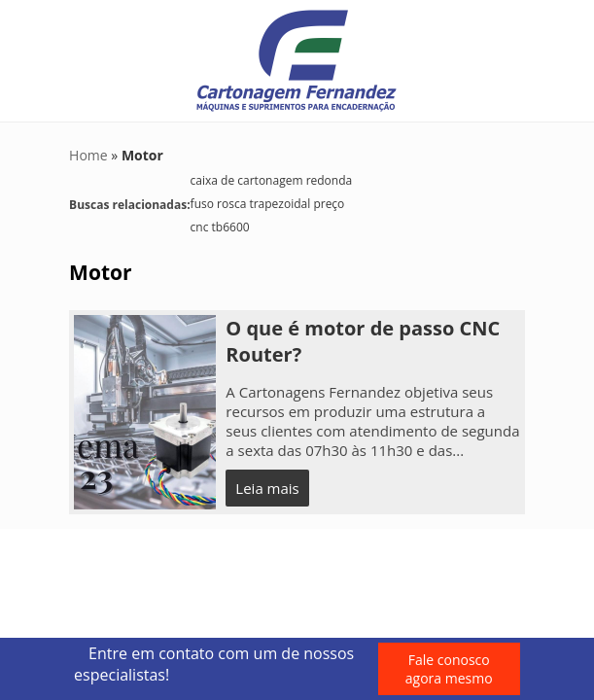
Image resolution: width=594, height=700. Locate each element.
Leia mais (267, 488)
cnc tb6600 (220, 227)
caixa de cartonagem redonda (272, 180)
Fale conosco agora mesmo (449, 669)
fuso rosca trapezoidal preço (268, 204)
